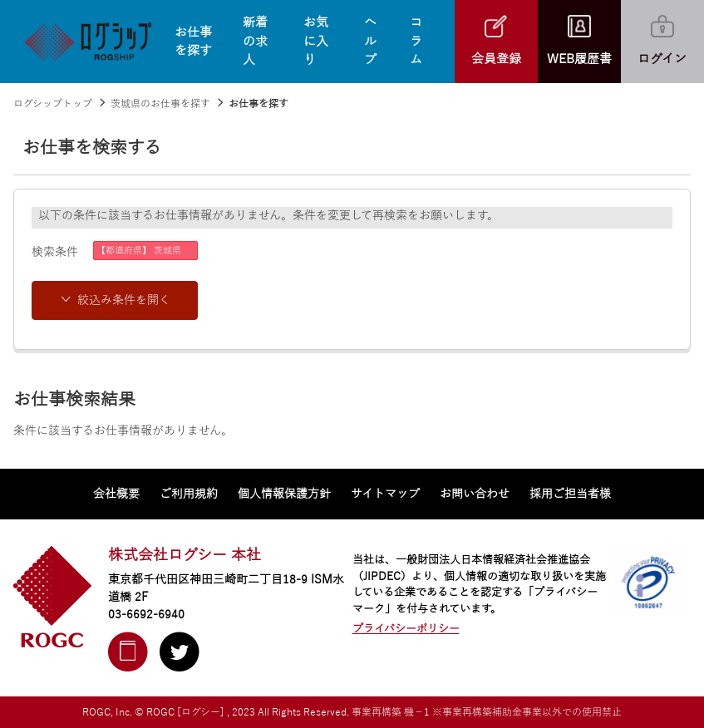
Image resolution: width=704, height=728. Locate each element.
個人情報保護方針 (284, 494)
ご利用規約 (189, 494)
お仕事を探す (193, 42)
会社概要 (116, 494)
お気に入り (316, 41)
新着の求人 (255, 41)
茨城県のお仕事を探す (160, 104)
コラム (416, 41)
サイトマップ (385, 494)
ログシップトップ (53, 104)
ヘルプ (370, 41)
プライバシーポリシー (406, 629)
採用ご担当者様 (570, 494)
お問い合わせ (475, 494)
